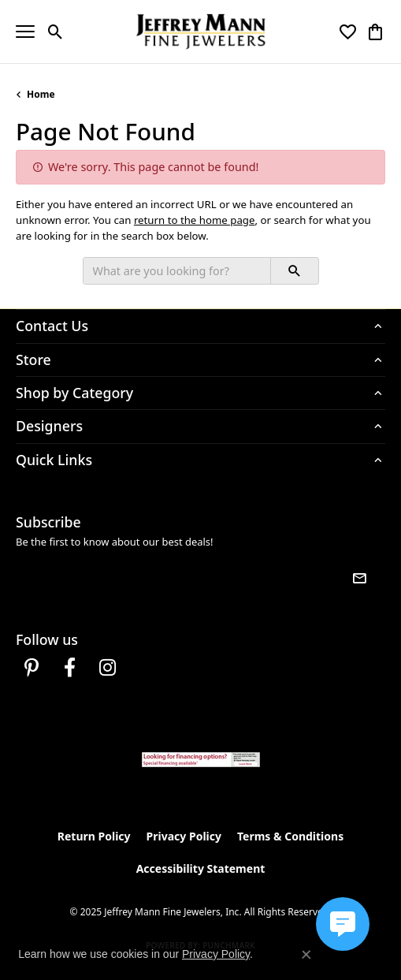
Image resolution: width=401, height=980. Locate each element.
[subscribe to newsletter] (359, 579)
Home (41, 94)
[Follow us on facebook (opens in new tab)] (69, 668)
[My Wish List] (348, 32)
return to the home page (195, 220)
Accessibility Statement (201, 868)
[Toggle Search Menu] (56, 32)
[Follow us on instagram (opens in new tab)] (107, 668)
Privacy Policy (184, 836)
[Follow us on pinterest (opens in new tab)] (32, 668)
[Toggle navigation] (25, 32)
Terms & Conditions (290, 836)
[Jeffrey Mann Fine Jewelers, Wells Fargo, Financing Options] (201, 760)
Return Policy (94, 836)
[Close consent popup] (306, 955)
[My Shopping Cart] (375, 32)
